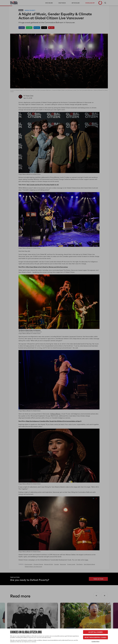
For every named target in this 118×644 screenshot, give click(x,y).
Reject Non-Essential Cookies (95, 637)
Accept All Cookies (95, 632)
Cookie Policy (95, 641)
